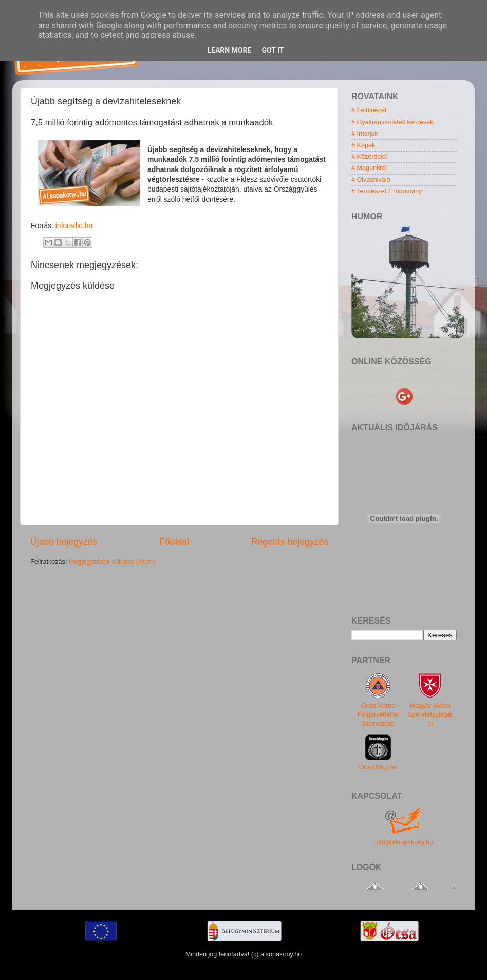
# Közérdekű (370, 157)
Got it (273, 50)
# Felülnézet (369, 110)
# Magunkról (369, 168)
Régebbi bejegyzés (290, 542)
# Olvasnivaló (371, 180)
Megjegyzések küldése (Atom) (112, 562)
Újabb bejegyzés (64, 542)
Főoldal (174, 542)
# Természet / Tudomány (387, 191)
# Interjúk (365, 134)
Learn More (229, 50)
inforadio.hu (74, 225)
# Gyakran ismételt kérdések (392, 122)
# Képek (363, 145)
